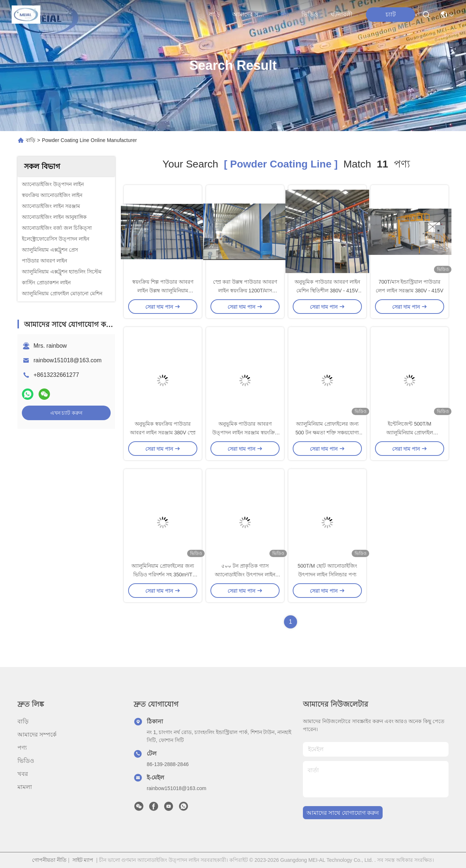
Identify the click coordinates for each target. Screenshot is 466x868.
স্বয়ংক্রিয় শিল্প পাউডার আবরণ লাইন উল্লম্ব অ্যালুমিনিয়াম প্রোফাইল (163, 291)
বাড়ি (214, 14)
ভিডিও (310, 14)
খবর (23, 774)
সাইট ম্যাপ (83, 860)
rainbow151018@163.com (68, 360)
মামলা (25, 787)
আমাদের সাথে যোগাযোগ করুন (343, 813)
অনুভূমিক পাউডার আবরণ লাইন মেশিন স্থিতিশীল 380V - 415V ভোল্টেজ (327, 291)
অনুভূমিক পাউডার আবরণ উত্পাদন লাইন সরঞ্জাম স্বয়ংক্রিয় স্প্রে (245, 433)
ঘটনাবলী (341, 14)
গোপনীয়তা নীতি (49, 860)
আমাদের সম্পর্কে (250, 14)
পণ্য (284, 14)
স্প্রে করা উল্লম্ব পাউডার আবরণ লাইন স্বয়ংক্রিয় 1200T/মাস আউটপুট (245, 291)
